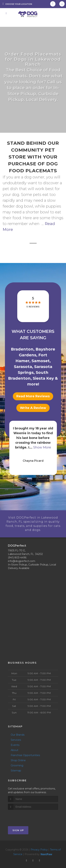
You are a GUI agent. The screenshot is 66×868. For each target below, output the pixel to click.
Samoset (41, 361)
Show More (42, 447)
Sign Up (18, 825)
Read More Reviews (33, 396)
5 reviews (33, 307)
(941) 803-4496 (17, 553)
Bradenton (22, 349)
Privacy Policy (39, 845)
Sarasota (23, 367)
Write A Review (33, 408)
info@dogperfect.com (22, 556)
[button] (28, 484)
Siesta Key (43, 378)
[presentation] (27, 812)
